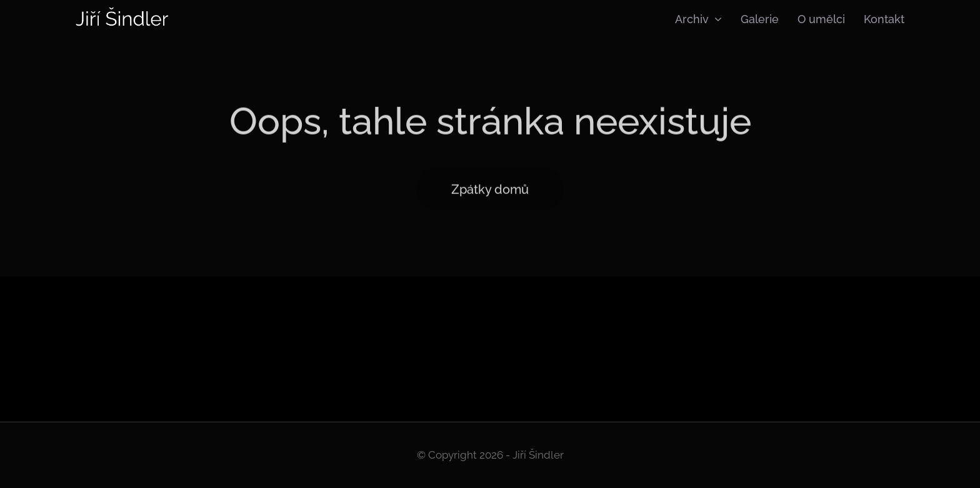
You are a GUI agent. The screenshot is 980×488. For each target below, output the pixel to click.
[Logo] (122, 11)
